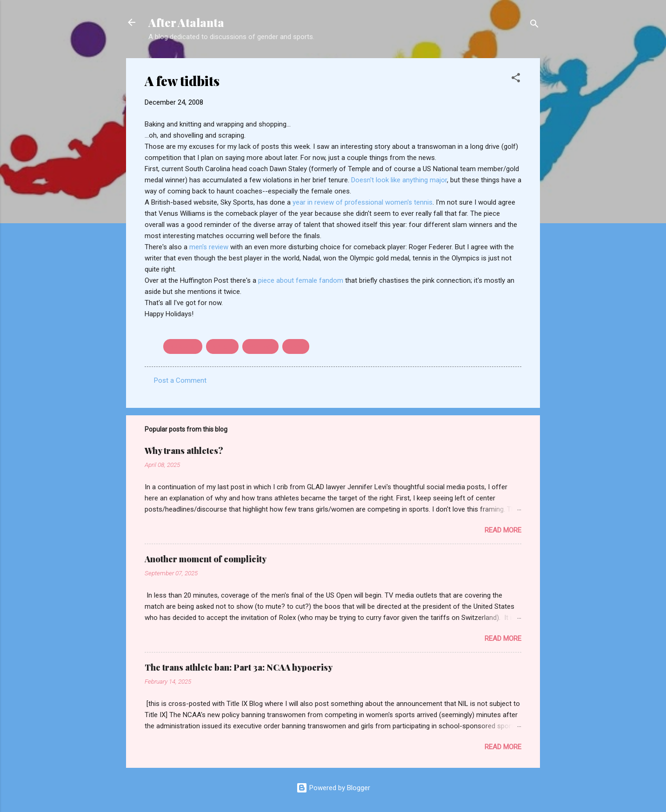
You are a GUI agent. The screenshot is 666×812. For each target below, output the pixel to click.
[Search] (534, 25)
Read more (503, 530)
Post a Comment (180, 380)
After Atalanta (186, 22)
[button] (516, 79)
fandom (222, 346)
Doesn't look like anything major (399, 180)
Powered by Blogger (333, 788)
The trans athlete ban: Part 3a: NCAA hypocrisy (239, 667)
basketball (183, 346)
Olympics (260, 346)
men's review (210, 247)
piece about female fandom (302, 280)
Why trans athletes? (184, 451)
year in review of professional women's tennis (363, 202)
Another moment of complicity (206, 559)
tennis (296, 346)
